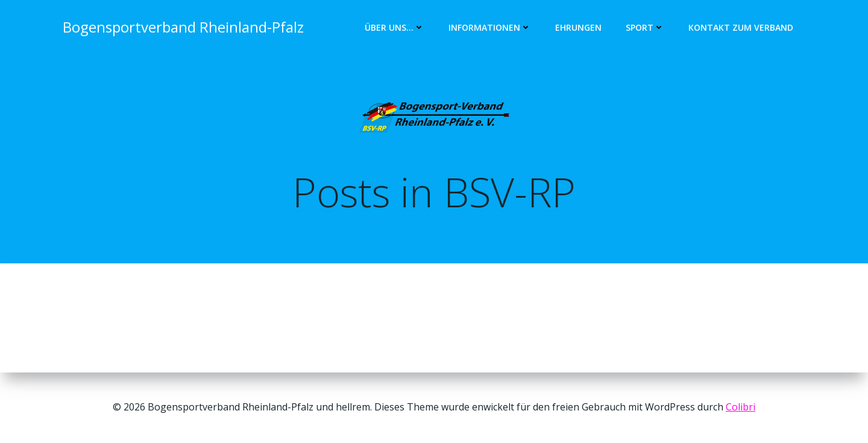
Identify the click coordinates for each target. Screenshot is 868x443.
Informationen (490, 27)
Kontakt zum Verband (741, 27)
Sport (645, 27)
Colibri (741, 407)
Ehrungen (578, 27)
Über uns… (395, 27)
